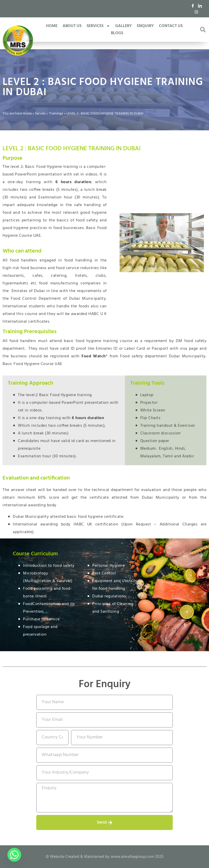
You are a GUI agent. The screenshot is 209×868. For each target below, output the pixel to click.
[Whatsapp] (14, 855)
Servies (40, 114)
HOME (52, 26)
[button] (203, 30)
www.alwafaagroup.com (132, 857)
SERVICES (98, 26)
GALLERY (124, 26)
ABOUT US (72, 26)
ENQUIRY (145, 26)
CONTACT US (171, 26)
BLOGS (117, 33)
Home (27, 114)
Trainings (56, 114)
